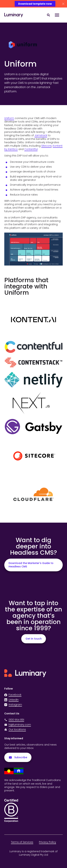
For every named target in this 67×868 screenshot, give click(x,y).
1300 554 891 (14, 720)
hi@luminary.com (18, 725)
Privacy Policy (48, 842)
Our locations (17, 729)
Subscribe (18, 757)
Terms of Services (22, 842)
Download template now (35, 4)
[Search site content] (48, 15)
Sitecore (46, 146)
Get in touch (34, 639)
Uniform (9, 118)
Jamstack (41, 135)
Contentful (31, 149)
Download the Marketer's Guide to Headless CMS (31, 565)
